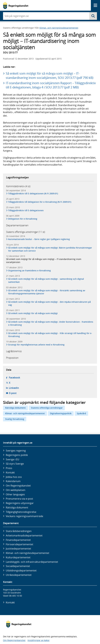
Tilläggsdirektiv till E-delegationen (26, 210)
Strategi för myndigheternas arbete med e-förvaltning (36, 345)
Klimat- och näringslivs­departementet (28, 553)
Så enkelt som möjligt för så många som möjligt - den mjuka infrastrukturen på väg (49, 303)
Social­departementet (18, 566)
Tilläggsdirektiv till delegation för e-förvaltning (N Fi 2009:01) (40, 202)
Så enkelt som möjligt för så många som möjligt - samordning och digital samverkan (46, 280)
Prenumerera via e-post (19, 499)
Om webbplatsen (16, 490)
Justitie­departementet (18, 549)
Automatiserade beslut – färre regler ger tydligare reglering (39, 239)
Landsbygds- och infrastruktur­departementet (32, 562)
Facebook (14, 378)
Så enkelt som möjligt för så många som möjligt (33, 313)
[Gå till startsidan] (16, 5)
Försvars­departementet (20, 544)
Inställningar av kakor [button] (39, 640)
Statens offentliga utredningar (47, 408)
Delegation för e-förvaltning (23, 219)
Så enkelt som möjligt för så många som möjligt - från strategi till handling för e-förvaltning (50, 335)
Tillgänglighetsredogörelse (21, 512)
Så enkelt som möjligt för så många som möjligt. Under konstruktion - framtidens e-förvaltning (51, 323)
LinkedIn (14, 388)
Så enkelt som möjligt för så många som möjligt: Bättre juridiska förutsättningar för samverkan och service (50, 249)
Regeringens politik (17, 455)
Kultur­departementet (18, 557)
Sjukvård (81, 413)
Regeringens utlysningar (20, 503)
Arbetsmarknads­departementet (24, 535)
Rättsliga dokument (15, 408)
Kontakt (10, 473)
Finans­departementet (18, 540)
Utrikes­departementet (19, 575)
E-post (13, 393)
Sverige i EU (12, 459)
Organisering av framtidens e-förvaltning (29, 270)
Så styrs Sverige (15, 464)
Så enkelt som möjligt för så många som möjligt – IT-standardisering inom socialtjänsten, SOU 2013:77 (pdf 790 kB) (50, 76)
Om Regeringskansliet (18, 486)
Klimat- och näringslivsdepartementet (59, 28)
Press (9, 468)
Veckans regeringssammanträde (24, 516)
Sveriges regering (16, 451)
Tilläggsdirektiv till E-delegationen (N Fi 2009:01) (33, 193)
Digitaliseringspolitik (61, 413)
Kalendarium (13, 481)
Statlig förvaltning (15, 419)
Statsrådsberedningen (19, 531)
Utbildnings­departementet (21, 570)
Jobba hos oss (14, 477)
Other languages (15, 494)
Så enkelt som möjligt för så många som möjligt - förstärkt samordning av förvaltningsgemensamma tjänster (47, 292)
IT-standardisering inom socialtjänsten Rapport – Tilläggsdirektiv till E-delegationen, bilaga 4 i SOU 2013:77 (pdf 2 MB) (51, 85)
